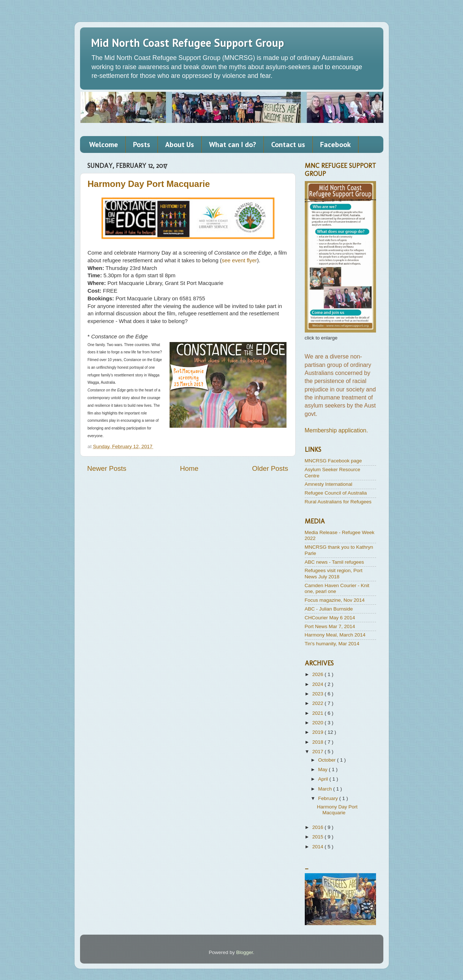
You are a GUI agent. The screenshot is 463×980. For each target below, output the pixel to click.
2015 (318, 837)
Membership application (336, 430)
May (324, 769)
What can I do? (233, 144)
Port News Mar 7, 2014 (330, 626)
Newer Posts (107, 468)
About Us (180, 144)
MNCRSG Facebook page (333, 461)
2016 (318, 827)
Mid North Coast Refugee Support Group (187, 43)
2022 (318, 703)
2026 (318, 674)
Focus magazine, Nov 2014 (335, 600)
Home (189, 468)
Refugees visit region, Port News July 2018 (334, 573)
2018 (318, 742)
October (328, 760)
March (326, 789)
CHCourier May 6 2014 (330, 618)
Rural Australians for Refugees (338, 502)
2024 (318, 684)
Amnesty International (329, 484)
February (329, 798)
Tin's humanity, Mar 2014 (332, 644)
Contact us (288, 144)
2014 (318, 847)
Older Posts (270, 468)
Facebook (335, 144)
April (324, 779)
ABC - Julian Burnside (329, 609)
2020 (318, 723)
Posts (142, 144)
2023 (318, 694)
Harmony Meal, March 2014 (335, 635)
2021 (318, 713)
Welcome (104, 144)
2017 (318, 752)
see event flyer (240, 260)
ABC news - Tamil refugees (335, 562)
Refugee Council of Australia (336, 493)
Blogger (244, 952)
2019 (318, 732)
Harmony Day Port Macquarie (149, 184)
